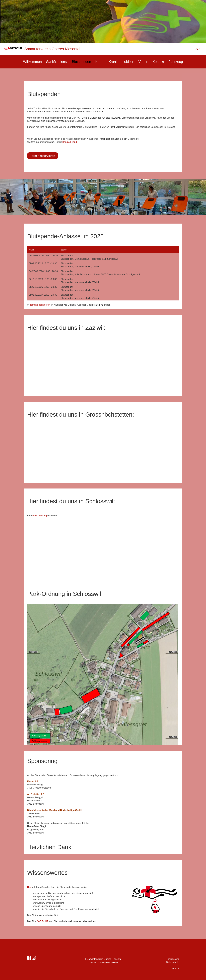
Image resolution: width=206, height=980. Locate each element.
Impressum (173, 959)
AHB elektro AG (36, 794)
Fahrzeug (176, 62)
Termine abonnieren (40, 305)
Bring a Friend (70, 142)
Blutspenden (81, 62)
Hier (30, 887)
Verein (143, 62)
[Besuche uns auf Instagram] (34, 958)
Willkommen (32, 62)
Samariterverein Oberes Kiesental (52, 49)
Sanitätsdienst (57, 62)
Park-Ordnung (40, 516)
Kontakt (158, 62)
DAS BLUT (43, 921)
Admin (176, 968)
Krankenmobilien (121, 62)
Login (196, 49)
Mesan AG (33, 781)
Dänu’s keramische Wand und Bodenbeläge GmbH (55, 810)
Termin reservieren (43, 156)
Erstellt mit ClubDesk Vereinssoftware (103, 962)
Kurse (100, 62)
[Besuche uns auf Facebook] (29, 958)
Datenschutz (172, 962)
